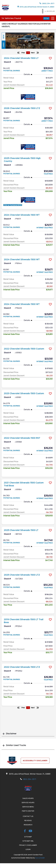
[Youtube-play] (30, 831)
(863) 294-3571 (47, 3)
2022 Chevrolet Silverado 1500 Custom (24, 349)
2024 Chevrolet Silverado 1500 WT (22, 215)
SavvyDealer (40, 858)
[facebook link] (25, 831)
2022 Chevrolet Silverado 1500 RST (22, 438)
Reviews (28, 821)
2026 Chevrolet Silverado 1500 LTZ (22, 108)
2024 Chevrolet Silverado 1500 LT (21, 58)
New (3, 37)
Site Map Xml (28, 841)
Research (28, 825)
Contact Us (28, 816)
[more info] (28, 55)
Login (28, 849)
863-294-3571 (30, 779)
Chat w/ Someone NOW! (13, 205)
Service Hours (28, 803)
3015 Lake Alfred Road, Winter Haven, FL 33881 (36, 7)
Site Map (28, 837)
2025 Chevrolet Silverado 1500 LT (21, 530)
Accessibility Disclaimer (35, 761)
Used (3, 45)
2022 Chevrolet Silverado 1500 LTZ (22, 667)
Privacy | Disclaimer (28, 845)
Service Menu (28, 807)
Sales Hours (28, 798)
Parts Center (28, 811)
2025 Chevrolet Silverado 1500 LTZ (22, 575)
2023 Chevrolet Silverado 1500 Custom (24, 393)
